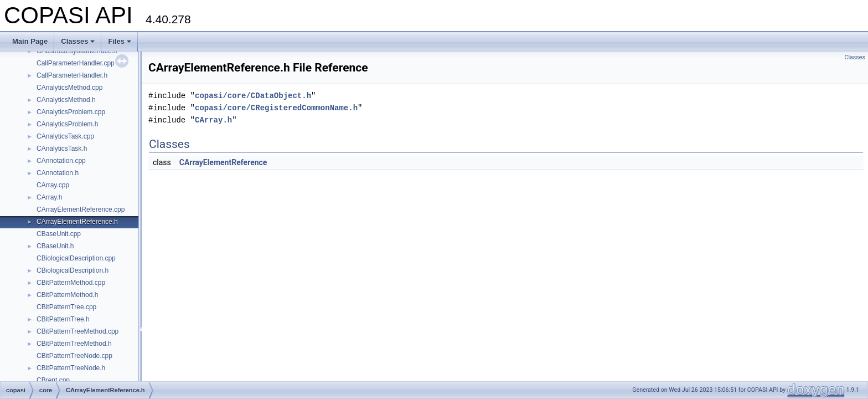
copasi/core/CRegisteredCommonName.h (276, 108)
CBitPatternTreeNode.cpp (74, 356)
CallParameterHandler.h (72, 75)
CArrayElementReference (223, 162)
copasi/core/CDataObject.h (253, 96)
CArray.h (49, 197)
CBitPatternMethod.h (67, 295)
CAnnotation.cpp (61, 161)
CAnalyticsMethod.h (66, 100)
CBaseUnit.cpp (59, 234)
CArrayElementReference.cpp (81, 209)
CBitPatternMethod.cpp (71, 283)
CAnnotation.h (58, 173)
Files (120, 41)
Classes (78, 41)
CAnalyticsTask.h (62, 149)
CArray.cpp (53, 185)
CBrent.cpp (53, 380)
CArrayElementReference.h (77, 222)
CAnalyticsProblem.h (67, 124)
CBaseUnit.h (55, 246)
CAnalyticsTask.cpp (65, 136)
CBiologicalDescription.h (73, 270)
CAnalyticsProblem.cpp (71, 112)
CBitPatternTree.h (63, 319)
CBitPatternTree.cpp (66, 307)
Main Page (30, 41)
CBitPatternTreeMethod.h (74, 344)
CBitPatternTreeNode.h (71, 368)
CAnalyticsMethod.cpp (69, 88)
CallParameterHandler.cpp (76, 63)
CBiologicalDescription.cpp (76, 258)
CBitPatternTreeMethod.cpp (77, 331)
